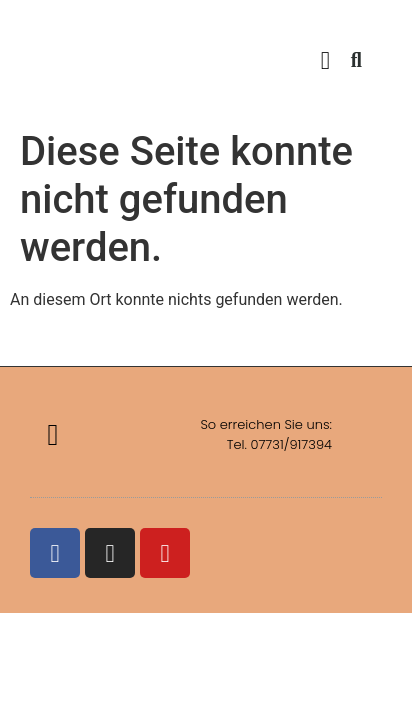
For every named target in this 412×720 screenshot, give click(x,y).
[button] (326, 60)
